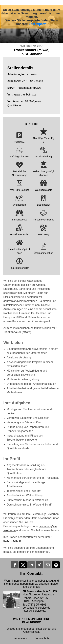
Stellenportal (38, 24)
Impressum (20, 638)
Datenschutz (42, 638)
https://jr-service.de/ (34, 611)
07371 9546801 (37, 605)
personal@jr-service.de (37, 608)
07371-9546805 (13, 541)
